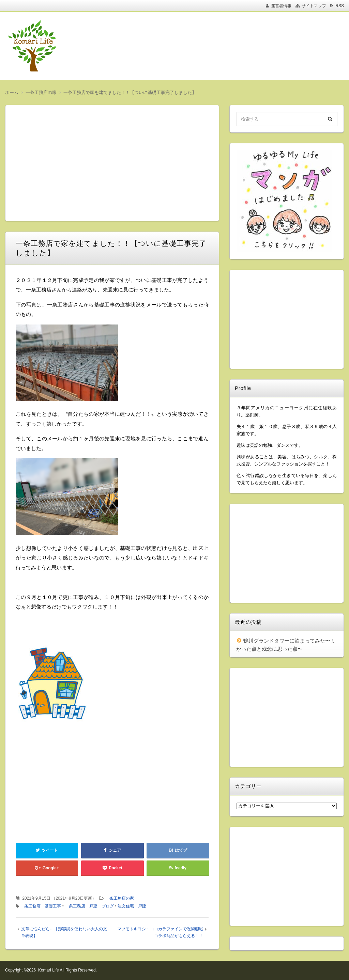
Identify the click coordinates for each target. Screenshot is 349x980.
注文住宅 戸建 (132, 906)
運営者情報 (281, 6)
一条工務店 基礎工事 (41, 906)
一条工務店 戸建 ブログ (89, 906)
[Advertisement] (215, 46)
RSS (340, 6)
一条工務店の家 (120, 898)
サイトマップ (314, 6)
